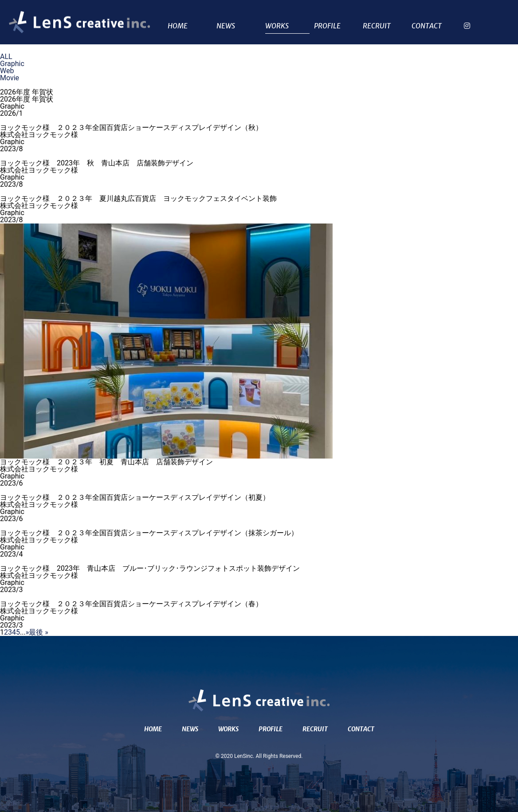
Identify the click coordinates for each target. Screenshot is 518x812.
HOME (178, 26)
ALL (6, 57)
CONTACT (427, 26)
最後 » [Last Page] (38, 632)
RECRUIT (377, 26)
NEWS (226, 26)
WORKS (277, 26)
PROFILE (327, 26)
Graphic (12, 64)
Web (7, 71)
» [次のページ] (27, 632)
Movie (10, 78)
